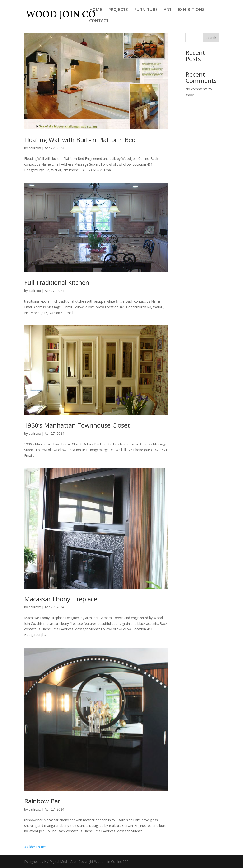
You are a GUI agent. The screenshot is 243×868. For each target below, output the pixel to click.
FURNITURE (146, 10)
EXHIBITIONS (191, 10)
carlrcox (35, 148)
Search (211, 38)
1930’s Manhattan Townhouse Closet (77, 425)
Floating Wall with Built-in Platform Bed (80, 140)
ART (168, 10)
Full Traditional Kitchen (57, 282)
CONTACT (99, 21)
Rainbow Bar (42, 801)
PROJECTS (118, 10)
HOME (96, 10)
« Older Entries (35, 847)
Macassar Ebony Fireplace (61, 599)
